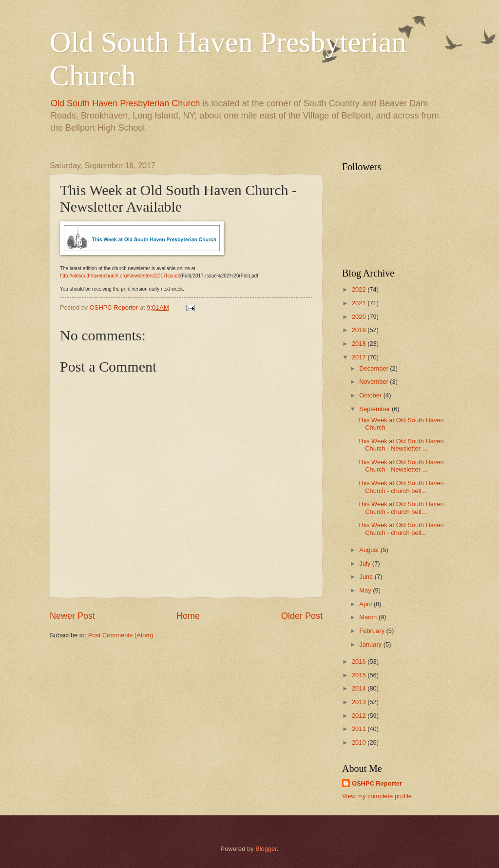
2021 (360, 303)
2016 (360, 661)
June (367, 577)
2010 (360, 742)
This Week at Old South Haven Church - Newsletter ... (401, 445)
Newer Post (72, 616)
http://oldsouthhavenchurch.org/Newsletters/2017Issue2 (120, 276)
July (365, 563)
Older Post (302, 616)
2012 (360, 716)
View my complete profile (377, 796)
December (374, 368)
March (369, 617)
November (374, 382)
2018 (360, 344)
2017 (360, 357)
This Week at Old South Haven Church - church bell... (401, 487)
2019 (360, 330)
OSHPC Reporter (377, 783)
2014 (360, 688)
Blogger (266, 849)
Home (188, 616)
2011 (360, 729)
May (366, 590)
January (371, 644)
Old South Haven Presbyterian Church (125, 103)
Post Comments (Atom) (121, 635)
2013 (360, 702)
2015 (360, 675)
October (371, 395)
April (366, 604)
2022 (360, 289)
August (370, 550)
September (375, 409)
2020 (360, 317)
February (373, 631)
